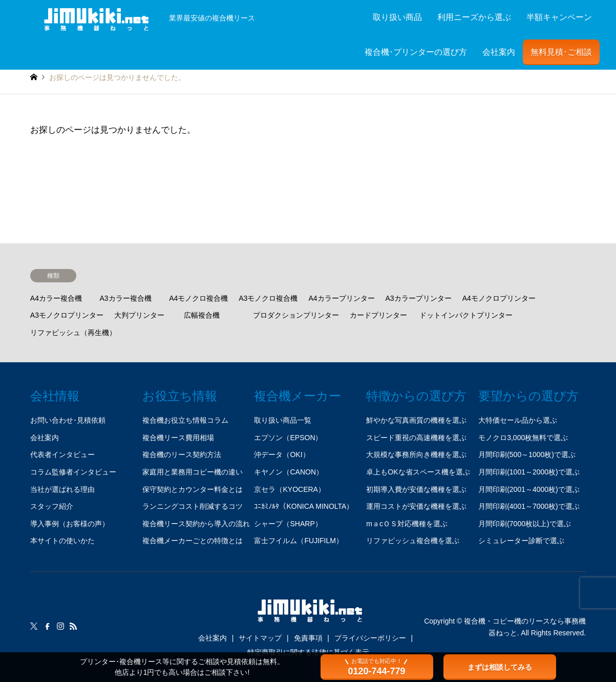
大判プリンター (139, 315)
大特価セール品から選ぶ (518, 420)
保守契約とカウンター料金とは (193, 489)
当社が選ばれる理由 (62, 489)
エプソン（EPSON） (288, 438)
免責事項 (308, 638)
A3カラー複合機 (125, 298)
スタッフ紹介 (52, 506)
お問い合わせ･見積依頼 (68, 420)
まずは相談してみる (500, 667)
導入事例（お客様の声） (70, 524)
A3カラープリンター (419, 298)
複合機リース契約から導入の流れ (196, 524)
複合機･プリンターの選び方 (416, 52)
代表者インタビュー (62, 454)
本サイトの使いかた (62, 541)
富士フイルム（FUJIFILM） (298, 541)
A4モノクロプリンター (499, 298)
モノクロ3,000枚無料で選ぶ (523, 438)
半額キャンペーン (559, 17)
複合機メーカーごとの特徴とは (193, 541)
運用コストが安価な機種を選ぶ (416, 506)
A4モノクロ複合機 (198, 298)
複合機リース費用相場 (178, 438)
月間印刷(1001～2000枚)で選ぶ (529, 472)
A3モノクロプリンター (67, 315)
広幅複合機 (202, 315)
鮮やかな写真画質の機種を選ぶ (416, 420)
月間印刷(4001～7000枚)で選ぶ (529, 506)
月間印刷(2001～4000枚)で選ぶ (529, 489)
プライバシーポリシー (370, 638)
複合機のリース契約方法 (182, 454)
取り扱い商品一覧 (283, 420)
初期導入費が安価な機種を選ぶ (416, 489)
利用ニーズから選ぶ (474, 17)
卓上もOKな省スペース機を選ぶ (418, 472)
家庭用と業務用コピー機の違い (193, 472)
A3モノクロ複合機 (268, 298)
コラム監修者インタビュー (73, 472)
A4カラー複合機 (56, 298)
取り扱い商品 (397, 17)
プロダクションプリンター (296, 315)
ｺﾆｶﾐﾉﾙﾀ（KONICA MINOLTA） (304, 506)
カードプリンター (378, 315)
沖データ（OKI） (282, 454)
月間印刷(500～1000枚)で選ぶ (527, 454)
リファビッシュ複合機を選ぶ (413, 541)
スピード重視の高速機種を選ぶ (416, 438)
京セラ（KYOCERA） (289, 489)
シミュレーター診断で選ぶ (521, 541)
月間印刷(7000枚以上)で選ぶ (524, 524)
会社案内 (499, 52)
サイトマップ (260, 638)
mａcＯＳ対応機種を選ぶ (407, 524)
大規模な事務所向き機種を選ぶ (416, 454)
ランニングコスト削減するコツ (193, 506)
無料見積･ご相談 (561, 52)
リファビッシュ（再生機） (73, 333)
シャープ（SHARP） (288, 524)
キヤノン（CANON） (289, 472)
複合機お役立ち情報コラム (185, 420)
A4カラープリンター (341, 298)
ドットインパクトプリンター (466, 315)
